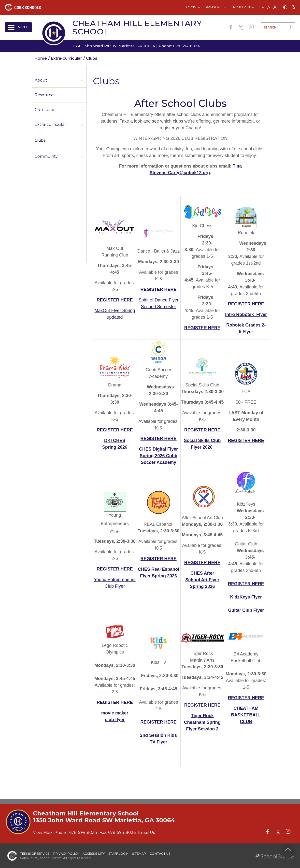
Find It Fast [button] (240, 7)
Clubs (40, 140)
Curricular (45, 110)
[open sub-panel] (82, 80)
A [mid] (269, 7)
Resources (45, 95)
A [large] (275, 7)
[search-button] (291, 28)
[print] (293, 8)
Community (46, 156)
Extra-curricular (50, 124)
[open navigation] (18, 27)
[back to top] (288, 851)
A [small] (263, 7)
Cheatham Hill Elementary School (137, 27)
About (41, 80)
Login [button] (191, 7)
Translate (213, 7)
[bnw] (285, 8)
